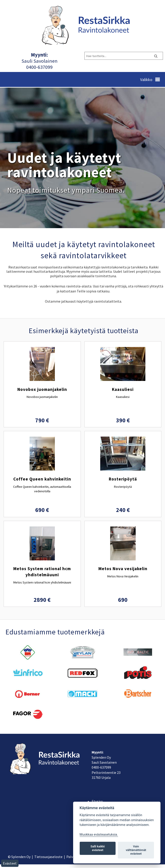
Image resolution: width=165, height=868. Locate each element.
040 (30, 67)
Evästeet (10, 863)
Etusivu (97, 801)
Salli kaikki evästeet (98, 848)
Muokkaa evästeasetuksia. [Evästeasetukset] (99, 835)
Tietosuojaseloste (48, 857)
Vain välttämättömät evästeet (136, 850)
